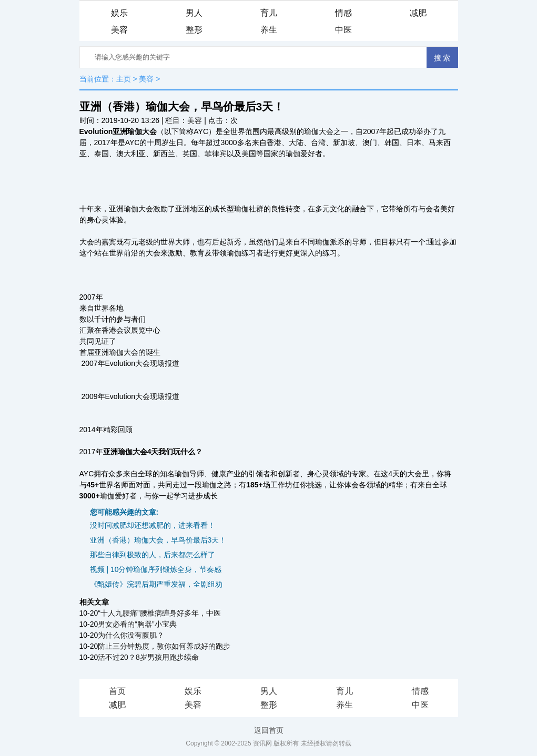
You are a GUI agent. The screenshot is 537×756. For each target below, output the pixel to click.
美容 (119, 30)
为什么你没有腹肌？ (131, 635)
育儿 (269, 13)
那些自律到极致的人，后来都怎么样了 (153, 555)
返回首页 (269, 730)
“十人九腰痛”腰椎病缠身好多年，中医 (159, 613)
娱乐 (119, 13)
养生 (269, 30)
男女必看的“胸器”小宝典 (137, 624)
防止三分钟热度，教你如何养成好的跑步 (164, 646)
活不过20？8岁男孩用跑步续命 (148, 657)
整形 (194, 30)
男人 (194, 13)
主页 (124, 79)
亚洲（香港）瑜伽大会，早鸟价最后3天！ (158, 540)
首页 (117, 691)
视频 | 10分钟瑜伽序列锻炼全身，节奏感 (156, 569)
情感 (343, 13)
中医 (343, 30)
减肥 (418, 13)
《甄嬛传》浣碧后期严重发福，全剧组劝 (156, 584)
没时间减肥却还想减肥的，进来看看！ (153, 525)
